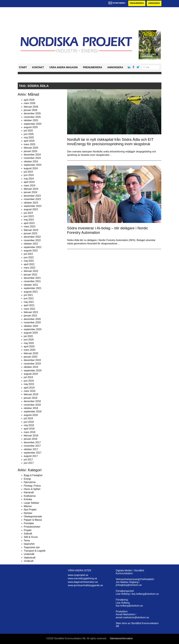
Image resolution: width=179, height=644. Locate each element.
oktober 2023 (31, 203)
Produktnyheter (32, 527)
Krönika (28, 499)
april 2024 (29, 182)
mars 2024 (30, 186)
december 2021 (32, 278)
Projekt (28, 530)
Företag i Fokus (32, 486)
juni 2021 (29, 299)
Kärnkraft (29, 493)
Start (23, 67)
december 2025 (32, 114)
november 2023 (32, 199)
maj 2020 (29, 343)
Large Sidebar (32, 503)
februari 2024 (31, 189)
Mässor (28, 506)
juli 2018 (28, 418)
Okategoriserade (33, 516)
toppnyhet (29, 544)
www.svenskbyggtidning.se (82, 578)
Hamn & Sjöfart (32, 489)
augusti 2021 (31, 292)
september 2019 (33, 371)
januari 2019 (31, 398)
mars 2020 (30, 350)
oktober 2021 (31, 285)
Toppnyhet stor (32, 547)
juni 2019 (29, 381)
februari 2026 (31, 107)
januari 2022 (31, 275)
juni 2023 (29, 216)
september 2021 (33, 288)
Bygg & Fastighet (33, 475)
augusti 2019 (31, 374)
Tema (27, 540)
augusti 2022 (31, 251)
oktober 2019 (31, 367)
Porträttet (29, 523)
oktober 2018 (31, 408)
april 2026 (29, 100)
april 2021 (29, 305)
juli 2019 (28, 377)
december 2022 (32, 237)
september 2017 (33, 453)
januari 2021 (31, 316)
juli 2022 (28, 254)
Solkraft (28, 534)
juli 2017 (28, 460)
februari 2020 (31, 353)
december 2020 (32, 319)
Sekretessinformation (121, 639)
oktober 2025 (31, 120)
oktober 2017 (31, 449)
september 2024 (33, 165)
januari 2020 (31, 357)
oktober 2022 (31, 244)
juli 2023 (28, 213)
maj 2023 (29, 220)
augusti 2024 (31, 168)
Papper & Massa (33, 520)
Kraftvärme (30, 496)
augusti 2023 (31, 210)
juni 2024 (29, 175)
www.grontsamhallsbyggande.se (85, 585)
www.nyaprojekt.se (78, 575)
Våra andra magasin (63, 67)
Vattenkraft (30, 558)
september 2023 (33, 206)
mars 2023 (30, 227)
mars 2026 (30, 103)
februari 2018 (31, 436)
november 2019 (32, 364)
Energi (27, 479)
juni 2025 (29, 134)
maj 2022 (29, 261)
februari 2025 (31, 148)
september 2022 (33, 247)
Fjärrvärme (30, 482)
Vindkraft (29, 561)
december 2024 (32, 155)
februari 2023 (31, 230)
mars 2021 (30, 309)
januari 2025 (31, 151)
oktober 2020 (31, 326)
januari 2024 (31, 192)
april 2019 (29, 388)
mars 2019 (30, 391)
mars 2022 (30, 268)
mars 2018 (30, 432)
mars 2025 (30, 144)
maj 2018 (29, 425)
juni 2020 (29, 340)
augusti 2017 (31, 456)
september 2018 (33, 412)
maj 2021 (29, 302)
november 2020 (32, 322)
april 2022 (29, 264)
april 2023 (29, 223)
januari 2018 (31, 439)
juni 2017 (29, 463)
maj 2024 (29, 179)
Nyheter (28, 513)
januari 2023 (31, 233)
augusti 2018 (31, 415)
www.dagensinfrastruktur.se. (83, 582)
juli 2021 (28, 295)
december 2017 (32, 442)
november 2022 (32, 240)
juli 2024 (28, 172)
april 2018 (29, 429)
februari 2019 (31, 395)
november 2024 (32, 158)
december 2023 (32, 196)
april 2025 (29, 141)
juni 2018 (29, 422)
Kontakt (38, 67)
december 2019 (32, 360)
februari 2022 (31, 271)
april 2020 (29, 346)
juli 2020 (28, 336)
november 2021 (32, 281)
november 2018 (32, 405)
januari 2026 (31, 110)
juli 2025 (28, 131)
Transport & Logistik (35, 551)
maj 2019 (29, 384)
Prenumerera (137, 3)
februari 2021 (31, 312)
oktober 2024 (31, 161)
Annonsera (154, 3)
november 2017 (32, 446)
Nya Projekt (30, 510)
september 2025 (33, 124)
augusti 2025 (31, 127)
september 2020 (33, 329)
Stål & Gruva (31, 537)
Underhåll (29, 554)
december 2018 (32, 401)
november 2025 (32, 117)
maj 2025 (29, 137)
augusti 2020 (31, 333)
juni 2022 (29, 257)
